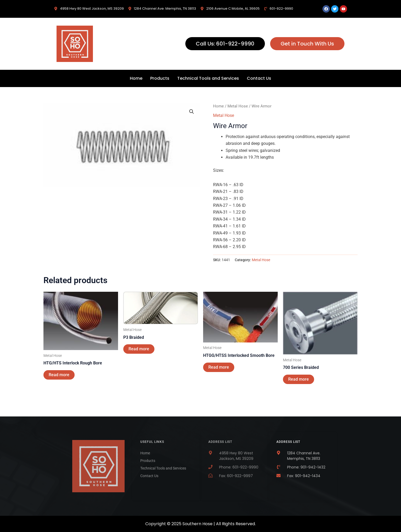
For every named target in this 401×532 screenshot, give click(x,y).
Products (160, 78)
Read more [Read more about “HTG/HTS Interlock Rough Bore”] (59, 375)
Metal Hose (238, 106)
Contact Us (259, 78)
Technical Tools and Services (208, 78)
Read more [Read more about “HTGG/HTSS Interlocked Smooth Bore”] (219, 367)
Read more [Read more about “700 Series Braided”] (299, 379)
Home (136, 78)
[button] (192, 112)
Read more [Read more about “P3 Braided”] (139, 349)
